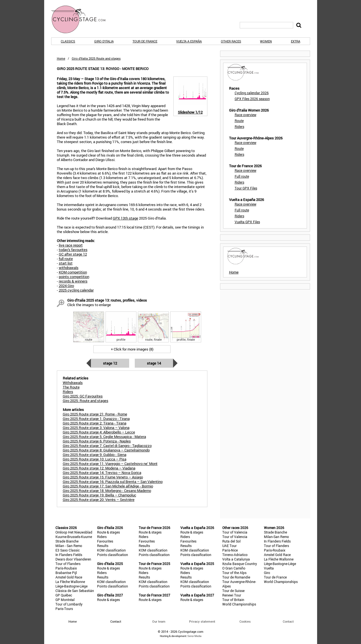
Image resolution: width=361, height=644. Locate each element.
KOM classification (111, 550)
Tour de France (145, 41)
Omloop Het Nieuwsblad (74, 532)
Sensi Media (194, 636)
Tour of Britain (233, 600)
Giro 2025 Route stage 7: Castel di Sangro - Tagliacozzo (107, 446)
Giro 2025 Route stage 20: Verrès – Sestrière (99, 500)
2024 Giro (66, 286)
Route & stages (108, 532)
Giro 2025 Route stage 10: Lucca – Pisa (95, 459)
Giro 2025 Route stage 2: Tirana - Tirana (95, 423)
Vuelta (269, 568)
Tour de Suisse (233, 591)
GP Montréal (65, 600)
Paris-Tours (64, 609)
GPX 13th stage (125, 218)
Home (61, 58)
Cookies (245, 621)
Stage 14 (154, 363)
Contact (288, 621)
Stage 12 (110, 363)
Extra (296, 41)
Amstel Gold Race (69, 577)
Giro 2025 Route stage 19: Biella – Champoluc (99, 495)
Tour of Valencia (235, 532)
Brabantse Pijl (66, 573)
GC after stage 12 (73, 254)
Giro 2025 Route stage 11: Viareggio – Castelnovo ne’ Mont (110, 464)
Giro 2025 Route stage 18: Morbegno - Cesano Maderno (107, 491)
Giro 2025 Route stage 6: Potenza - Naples (97, 441)
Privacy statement (202, 621)
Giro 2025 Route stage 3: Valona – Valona (96, 428)
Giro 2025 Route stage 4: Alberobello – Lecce (99, 432)
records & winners (73, 281)
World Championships (239, 604)
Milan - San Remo (69, 546)
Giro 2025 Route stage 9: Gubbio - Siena (95, 455)
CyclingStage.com (82, 19)
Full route (242, 176)
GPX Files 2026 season (252, 99)
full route (66, 259)
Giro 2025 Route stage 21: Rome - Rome (95, 414)
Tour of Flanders (68, 564)
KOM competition (73, 272)
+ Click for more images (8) (132, 349)
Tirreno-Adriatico (235, 555)
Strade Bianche (67, 541)
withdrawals (69, 268)
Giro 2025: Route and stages (86, 401)
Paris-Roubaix (66, 568)
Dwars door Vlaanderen (73, 559)
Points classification (113, 555)
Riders (239, 126)
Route (239, 121)
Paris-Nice (230, 550)
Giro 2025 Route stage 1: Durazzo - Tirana (96, 419)
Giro (267, 573)
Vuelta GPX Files (247, 222)
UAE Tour (229, 546)
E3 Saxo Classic (68, 550)
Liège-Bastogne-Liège (71, 586)
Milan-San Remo (276, 537)
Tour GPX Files (246, 188)
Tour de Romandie (236, 577)
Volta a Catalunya (236, 559)
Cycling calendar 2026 (252, 93)
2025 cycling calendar (76, 290)
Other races (231, 41)
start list (66, 263)
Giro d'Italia (104, 41)
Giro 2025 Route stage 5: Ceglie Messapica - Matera (104, 437)
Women (266, 41)
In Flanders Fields (69, 555)
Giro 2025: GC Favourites (83, 396)
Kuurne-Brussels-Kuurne (74, 537)
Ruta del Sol (231, 541)
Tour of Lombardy (69, 604)
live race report (71, 245)
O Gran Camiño (234, 568)
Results (103, 546)
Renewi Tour (232, 595)
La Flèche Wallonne (70, 582)
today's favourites (73, 250)
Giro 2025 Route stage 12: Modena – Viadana (99, 468)
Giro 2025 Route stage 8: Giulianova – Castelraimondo (106, 450)
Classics (68, 41)
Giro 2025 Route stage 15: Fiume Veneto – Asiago (103, 477)
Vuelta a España (189, 41)
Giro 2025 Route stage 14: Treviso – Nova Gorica (102, 473)
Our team (159, 621)
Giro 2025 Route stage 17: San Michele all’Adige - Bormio (108, 486)
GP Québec (64, 595)
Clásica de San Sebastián (75, 591)
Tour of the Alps (234, 573)
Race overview (245, 115)
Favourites (105, 541)
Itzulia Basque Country (240, 564)
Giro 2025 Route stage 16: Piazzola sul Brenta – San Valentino (113, 482)
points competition (74, 277)
